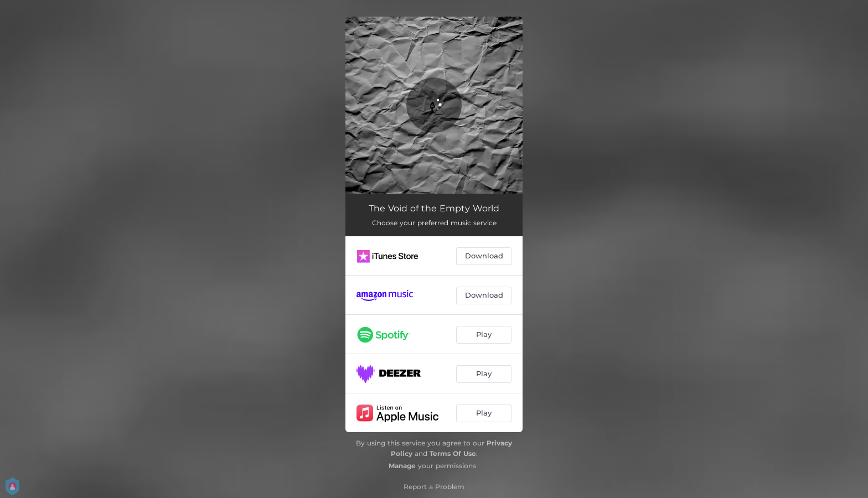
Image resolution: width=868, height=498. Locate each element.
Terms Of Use (453, 453)
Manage (402, 466)
